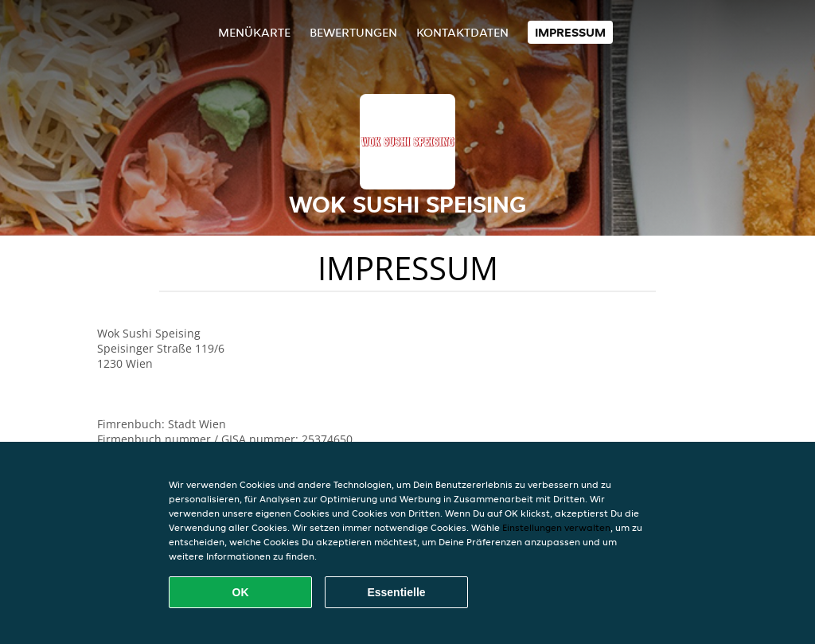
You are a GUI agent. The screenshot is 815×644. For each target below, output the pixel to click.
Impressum (570, 32)
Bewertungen (353, 32)
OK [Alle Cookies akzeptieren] (241, 592)
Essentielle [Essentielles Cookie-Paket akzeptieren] (396, 592)
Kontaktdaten (462, 32)
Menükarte (254, 32)
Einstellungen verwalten (556, 527)
